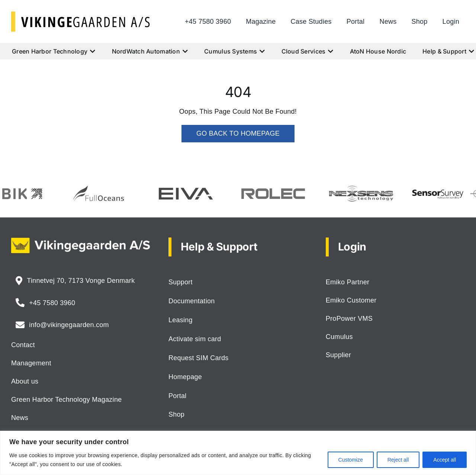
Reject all (398, 460)
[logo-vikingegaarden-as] (81, 15)
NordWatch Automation (150, 51)
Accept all (445, 460)
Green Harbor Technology (54, 51)
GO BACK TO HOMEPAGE (238, 133)
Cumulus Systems (234, 51)
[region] (238, 453)
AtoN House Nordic (378, 51)
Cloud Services (308, 51)
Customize (351, 460)
